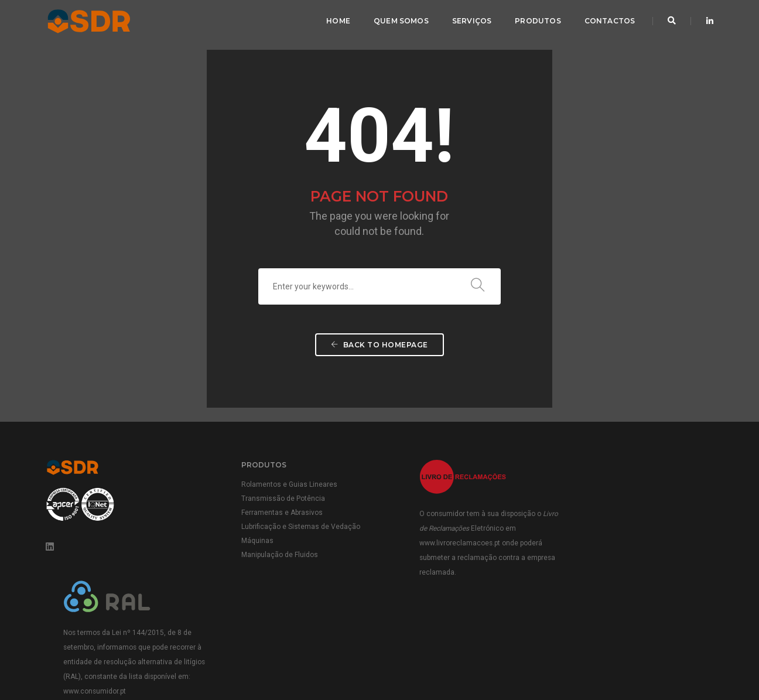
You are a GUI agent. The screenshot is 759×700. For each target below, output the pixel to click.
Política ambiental (683, 653)
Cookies (700, 665)
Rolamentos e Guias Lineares (283, 485)
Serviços (471, 21)
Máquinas (251, 541)
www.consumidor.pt (623, 571)
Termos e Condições (564, 665)
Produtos (538, 21)
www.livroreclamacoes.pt (446, 544)
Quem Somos (401, 21)
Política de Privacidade (641, 665)
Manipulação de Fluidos (273, 555)
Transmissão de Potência (277, 499)
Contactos (609, 21)
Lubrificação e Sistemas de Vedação (294, 527)
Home (338, 21)
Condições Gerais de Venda (601, 653)
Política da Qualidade (514, 653)
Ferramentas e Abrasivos (276, 513)
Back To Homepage (379, 346)
